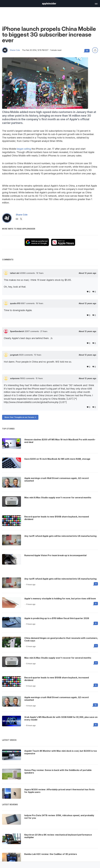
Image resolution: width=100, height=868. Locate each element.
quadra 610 (15, 303)
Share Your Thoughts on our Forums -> (20, 417)
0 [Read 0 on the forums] (96, 604)
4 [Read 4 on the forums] (96, 584)
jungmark (15, 355)
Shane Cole (15, 50)
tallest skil (15, 273)
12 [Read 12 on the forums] (95, 705)
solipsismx (15, 378)
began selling (24, 149)
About (87, 273)
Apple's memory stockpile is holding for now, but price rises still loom (60, 599)
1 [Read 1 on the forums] (96, 646)
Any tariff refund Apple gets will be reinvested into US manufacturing (60, 579)
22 (87, 51)
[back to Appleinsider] (49, 4)
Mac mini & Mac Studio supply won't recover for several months (58, 658)
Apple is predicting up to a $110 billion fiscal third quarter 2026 (57, 618)
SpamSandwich (17, 331)
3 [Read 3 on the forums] (96, 663)
